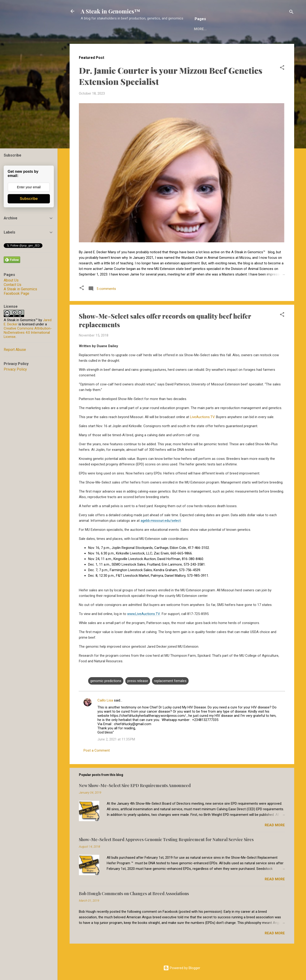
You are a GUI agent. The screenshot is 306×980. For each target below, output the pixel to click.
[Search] (291, 13)
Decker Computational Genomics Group (225, 43)
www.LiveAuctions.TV (144, 628)
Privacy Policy (15, 369)
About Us (11, 280)
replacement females (170, 695)
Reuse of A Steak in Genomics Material (140, 43)
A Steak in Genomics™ (110, 11)
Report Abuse (15, 350)
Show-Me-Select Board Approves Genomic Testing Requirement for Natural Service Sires (166, 854)
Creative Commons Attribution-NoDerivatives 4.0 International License (28, 333)
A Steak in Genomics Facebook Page (20, 291)
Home (90, 43)
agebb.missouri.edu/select (161, 535)
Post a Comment (97, 765)
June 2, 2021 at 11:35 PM (116, 754)
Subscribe (29, 199)
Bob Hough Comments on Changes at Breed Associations (134, 908)
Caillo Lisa (106, 715)
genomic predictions (106, 695)
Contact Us (13, 285)
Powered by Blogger (182, 968)
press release (138, 695)
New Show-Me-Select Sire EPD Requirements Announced (135, 800)
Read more (275, 839)
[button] (282, 83)
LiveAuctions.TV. (203, 431)
